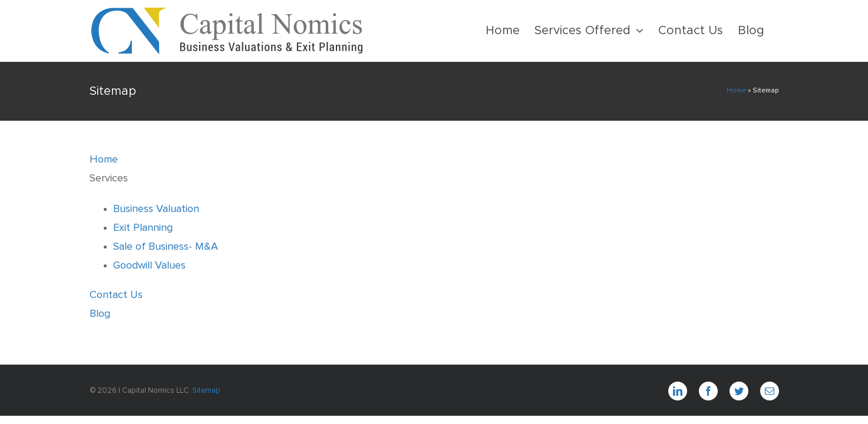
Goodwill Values (149, 266)
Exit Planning (143, 228)
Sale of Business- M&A (166, 247)
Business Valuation (156, 209)
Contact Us (116, 295)
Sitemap (206, 391)
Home (736, 91)
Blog (100, 314)
